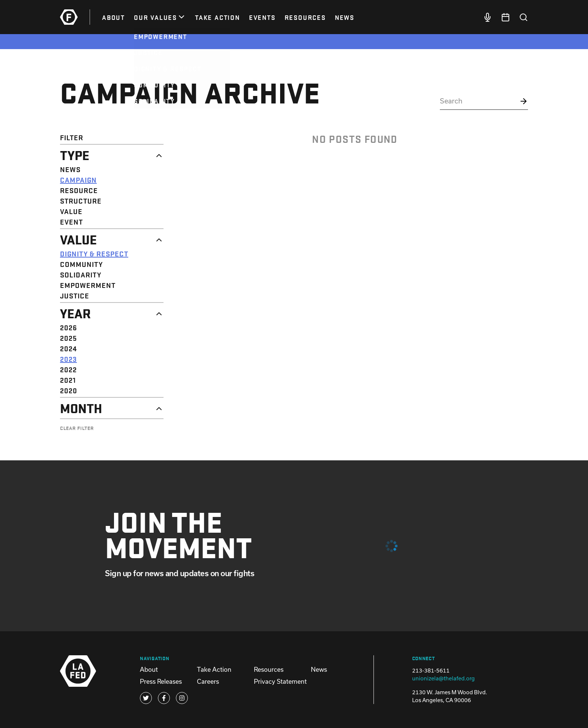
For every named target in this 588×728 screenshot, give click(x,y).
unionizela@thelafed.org (443, 678)
